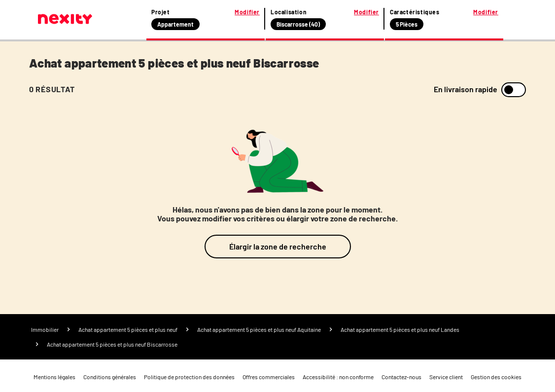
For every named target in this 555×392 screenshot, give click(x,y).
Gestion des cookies (496, 377)
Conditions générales (110, 377)
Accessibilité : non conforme (338, 377)
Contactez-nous (401, 377)
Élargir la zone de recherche (278, 246)
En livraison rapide (466, 89)
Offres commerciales (269, 377)
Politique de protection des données (189, 377)
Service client (446, 377)
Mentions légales (54, 377)
